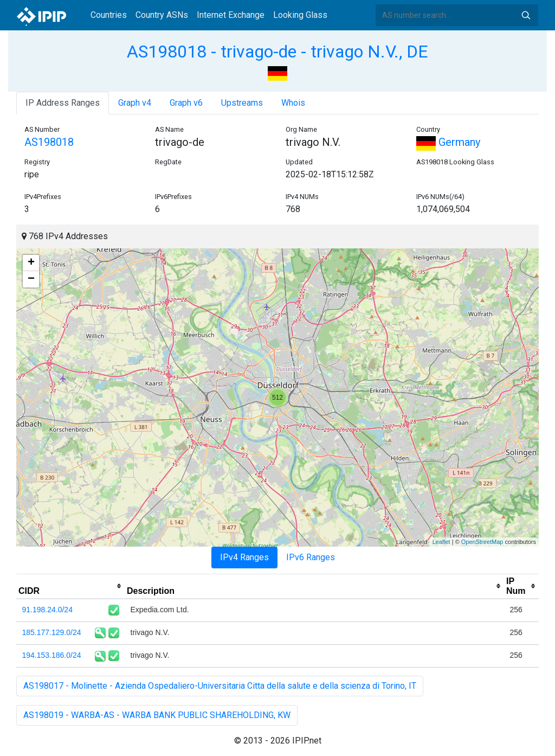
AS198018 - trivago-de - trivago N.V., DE (277, 52)
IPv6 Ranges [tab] (311, 557)
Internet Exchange (231, 15)
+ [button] (31, 263)
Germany (448, 142)
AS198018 (49, 142)
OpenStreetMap (482, 542)
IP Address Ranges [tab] (63, 103)
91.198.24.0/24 (47, 610)
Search (526, 15)
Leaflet (441, 542)
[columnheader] (70, 586)
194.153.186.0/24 (52, 655)
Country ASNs (162, 15)
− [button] (31, 279)
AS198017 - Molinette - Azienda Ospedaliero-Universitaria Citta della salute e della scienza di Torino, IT (220, 686)
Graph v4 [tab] (135, 103)
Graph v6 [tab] (186, 103)
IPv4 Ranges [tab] (244, 557)
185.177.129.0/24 (52, 632)
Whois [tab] (293, 103)
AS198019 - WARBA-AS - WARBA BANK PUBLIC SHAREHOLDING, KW (157, 715)
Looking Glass (300, 15)
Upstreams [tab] (242, 103)
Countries (109, 15)
